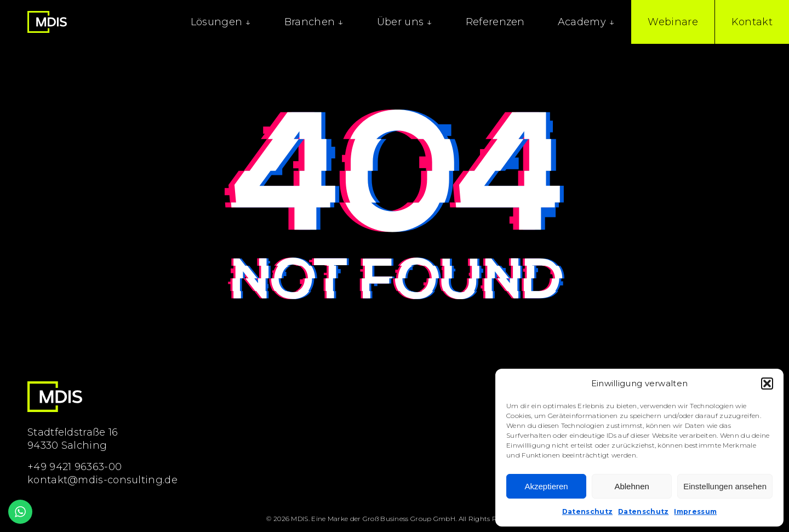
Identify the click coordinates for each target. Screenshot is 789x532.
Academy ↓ (587, 22)
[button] (767, 384)
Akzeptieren (546, 486)
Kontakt (752, 22)
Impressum (695, 511)
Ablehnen (631, 486)
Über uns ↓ (405, 22)
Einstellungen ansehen (725, 486)
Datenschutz (587, 511)
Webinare (673, 22)
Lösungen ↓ (221, 22)
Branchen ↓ (314, 22)
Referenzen (495, 22)
